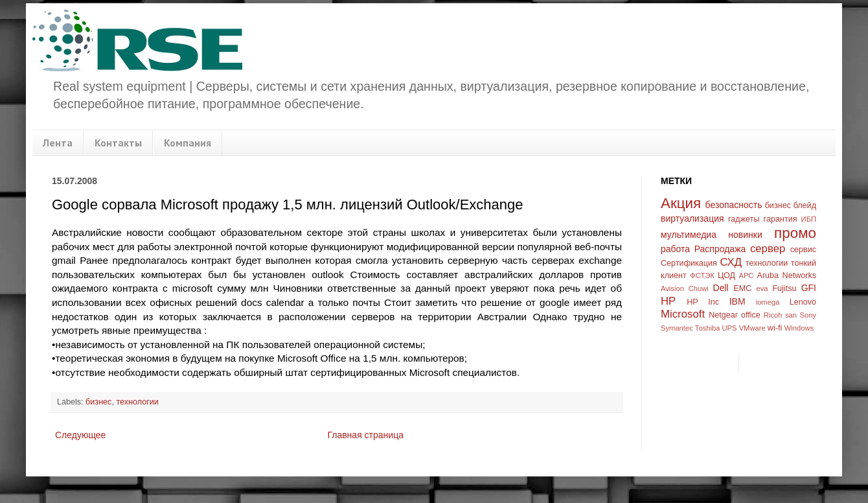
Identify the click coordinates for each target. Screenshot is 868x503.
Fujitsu (784, 288)
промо (795, 233)
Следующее (80, 435)
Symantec (677, 328)
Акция (681, 203)
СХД (731, 262)
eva (762, 288)
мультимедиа (689, 235)
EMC (742, 288)
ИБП (809, 219)
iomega (768, 302)
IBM (737, 301)
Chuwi (699, 288)
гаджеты (744, 219)
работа (675, 249)
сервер (768, 249)
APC (746, 275)
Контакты (118, 143)
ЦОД (726, 275)
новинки (745, 235)
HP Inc (703, 302)
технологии (137, 402)
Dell (721, 288)
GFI (809, 288)
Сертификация (689, 263)
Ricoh (773, 315)
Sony (808, 315)
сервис (803, 250)
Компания (188, 143)
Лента (58, 143)
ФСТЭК (702, 275)
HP (668, 301)
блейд (805, 205)
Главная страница (365, 435)
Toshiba (708, 328)
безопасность (734, 205)
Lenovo (803, 302)
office (751, 315)
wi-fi (775, 328)
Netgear (723, 315)
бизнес (98, 402)
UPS (730, 328)
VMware (752, 328)
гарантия (781, 219)
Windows (799, 328)
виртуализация (692, 218)
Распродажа (720, 249)
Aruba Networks (787, 275)
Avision (672, 288)
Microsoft (683, 314)
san (791, 315)
